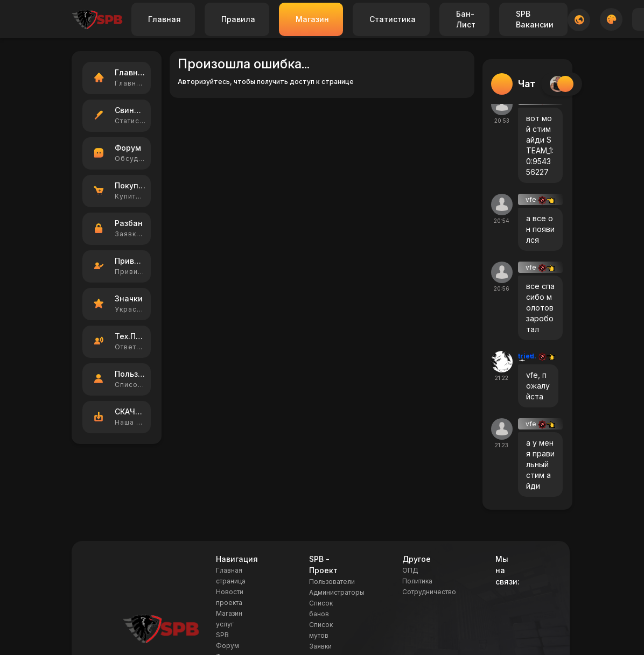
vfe (540, 199)
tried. (537, 356)
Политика (417, 581)
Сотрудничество (429, 592)
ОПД (410, 570)
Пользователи (332, 582)
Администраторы (337, 592)
